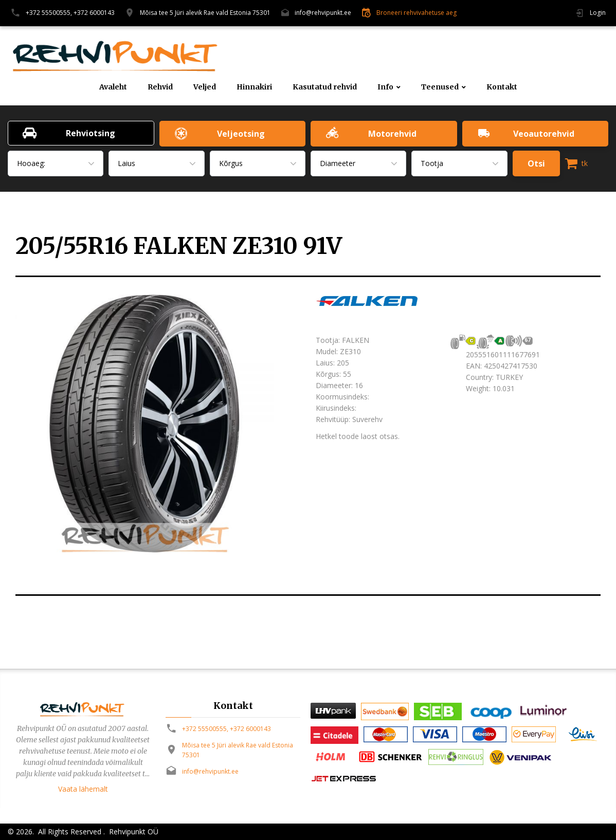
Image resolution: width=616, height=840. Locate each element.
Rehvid (160, 87)
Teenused (440, 87)
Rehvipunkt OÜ (133, 832)
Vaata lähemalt (83, 789)
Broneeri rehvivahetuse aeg (416, 13)
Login (598, 13)
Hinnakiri (254, 87)
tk (576, 163)
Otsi (536, 163)
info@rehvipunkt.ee (323, 13)
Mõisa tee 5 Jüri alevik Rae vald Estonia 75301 (205, 13)
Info (385, 87)
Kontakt (502, 87)
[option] (158, 424)
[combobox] (56, 163)
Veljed (205, 87)
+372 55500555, (49, 13)
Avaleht (113, 87)
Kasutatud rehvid (325, 87)
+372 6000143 (94, 13)
